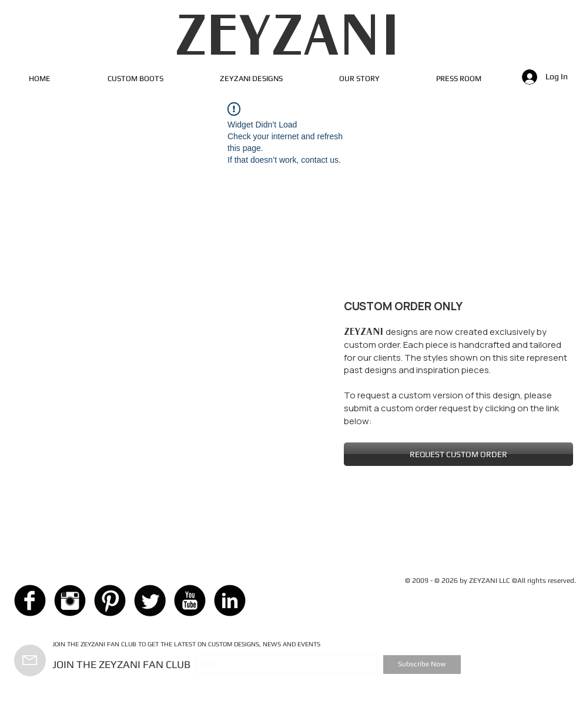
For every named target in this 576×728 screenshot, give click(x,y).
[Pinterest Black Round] (110, 600)
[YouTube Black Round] (190, 600)
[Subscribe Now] (422, 665)
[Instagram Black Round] (70, 600)
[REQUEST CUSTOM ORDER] (458, 454)
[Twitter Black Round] (150, 600)
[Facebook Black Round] (30, 600)
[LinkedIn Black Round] (230, 600)
